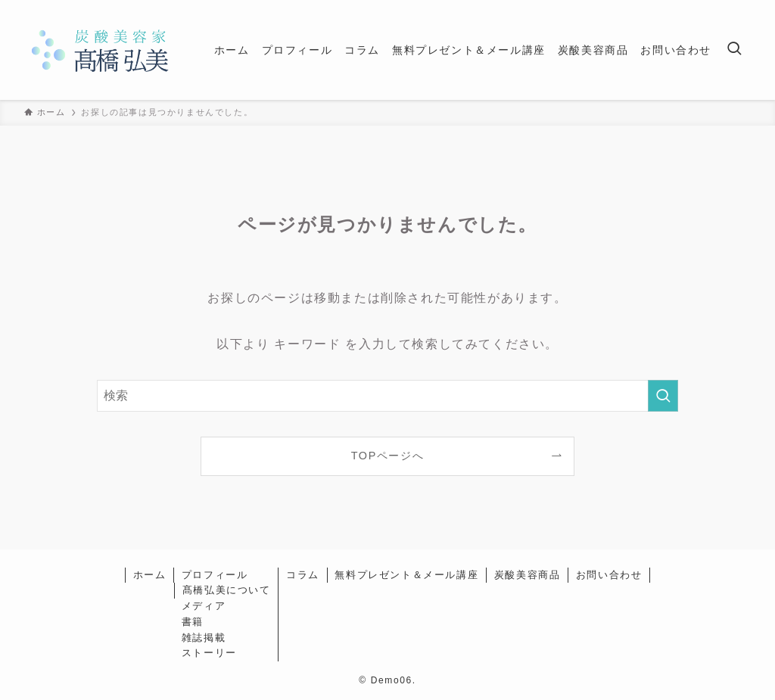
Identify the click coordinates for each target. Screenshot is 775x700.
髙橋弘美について (227, 590)
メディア (204, 606)
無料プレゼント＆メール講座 (406, 575)
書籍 (193, 622)
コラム (303, 575)
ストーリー (209, 653)
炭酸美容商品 (528, 575)
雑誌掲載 (204, 638)
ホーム (150, 575)
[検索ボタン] (734, 50)
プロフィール (215, 575)
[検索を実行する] (663, 396)
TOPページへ (388, 456)
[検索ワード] (387, 396)
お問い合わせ (609, 575)
